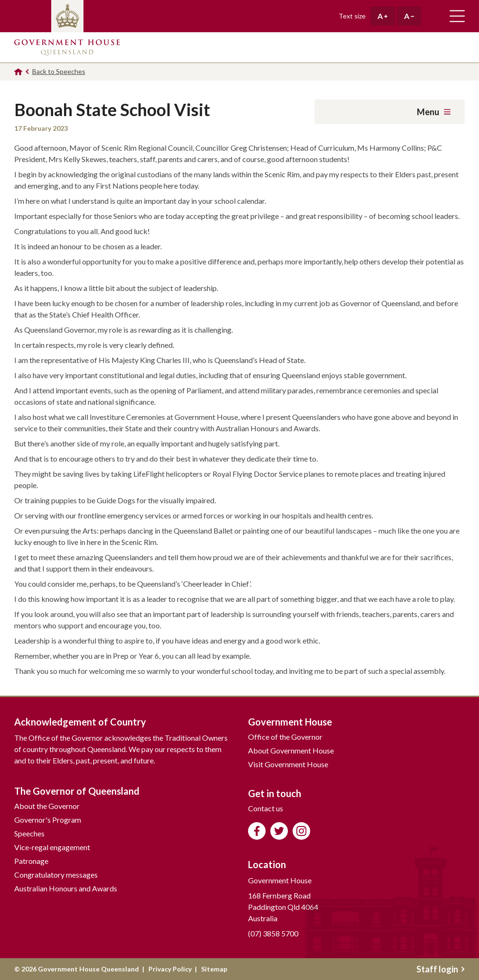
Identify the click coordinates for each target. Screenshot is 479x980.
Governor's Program (48, 820)
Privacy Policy (170, 969)
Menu (434, 112)
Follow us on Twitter (279, 831)
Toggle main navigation (457, 16)
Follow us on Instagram (301, 831)
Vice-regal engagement (52, 847)
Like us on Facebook (257, 831)
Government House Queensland (67, 47)
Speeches (29, 833)
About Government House (291, 750)
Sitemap (214, 969)
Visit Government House (288, 764)
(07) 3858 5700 (273, 933)
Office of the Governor (285, 737)
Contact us (266, 808)
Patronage (31, 861)
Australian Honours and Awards (66, 888)
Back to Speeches (59, 71)
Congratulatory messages (56, 875)
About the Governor (47, 806)
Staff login (441, 969)
